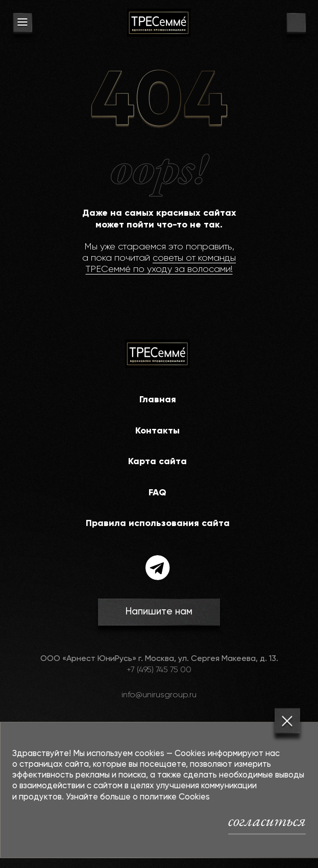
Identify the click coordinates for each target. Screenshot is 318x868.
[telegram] (158, 567)
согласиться (267, 820)
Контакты (157, 431)
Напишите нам (159, 612)
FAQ (157, 493)
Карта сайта (157, 462)
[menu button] (22, 24)
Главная (158, 400)
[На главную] (159, 23)
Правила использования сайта (158, 523)
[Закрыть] (287, 721)
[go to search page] (296, 24)
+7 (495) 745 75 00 (159, 670)
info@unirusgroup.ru (159, 695)
